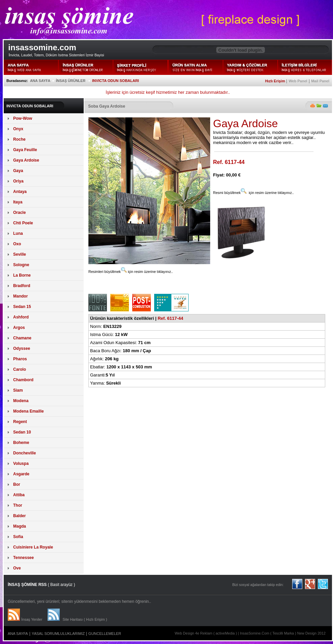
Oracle (19, 213)
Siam (18, 390)
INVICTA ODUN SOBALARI (116, 81)
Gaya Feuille (25, 150)
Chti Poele (23, 223)
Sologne (21, 265)
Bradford (22, 286)
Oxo (17, 244)
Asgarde (21, 474)
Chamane (22, 338)
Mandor (20, 296)
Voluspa (21, 464)
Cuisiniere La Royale (33, 547)
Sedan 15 (22, 307)
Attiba (19, 495)
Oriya (18, 181)
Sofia (18, 537)
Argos (19, 328)
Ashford (21, 317)
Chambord (23, 380)
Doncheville (24, 453)
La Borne (22, 275)
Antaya (20, 192)
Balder (19, 516)
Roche (19, 139)
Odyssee (22, 348)
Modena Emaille (29, 411)
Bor (17, 484)
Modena (21, 401)
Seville (20, 254)
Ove (17, 568)
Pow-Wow (23, 118)
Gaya (18, 171)
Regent (20, 422)
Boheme (21, 443)
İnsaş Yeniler (32, 619)
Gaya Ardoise (26, 160)
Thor (18, 505)
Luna (18, 233)
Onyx (18, 129)
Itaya (18, 202)
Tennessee (23, 558)
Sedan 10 (22, 432)
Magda (20, 526)
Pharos (20, 359)
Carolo (20, 369)
